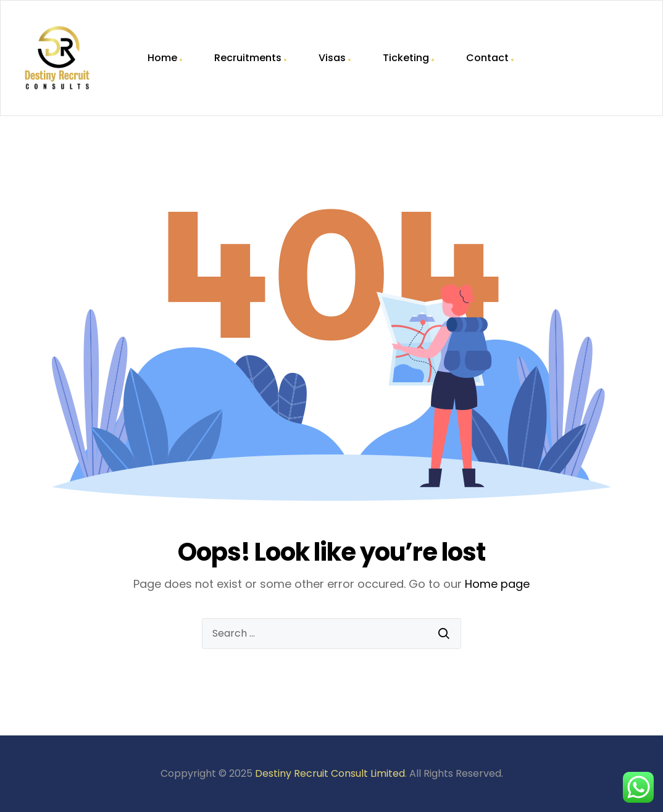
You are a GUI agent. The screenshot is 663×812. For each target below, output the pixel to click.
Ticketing (406, 58)
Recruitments (248, 58)
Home (162, 58)
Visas (332, 58)
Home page (497, 584)
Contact (487, 58)
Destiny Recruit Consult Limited (330, 773)
